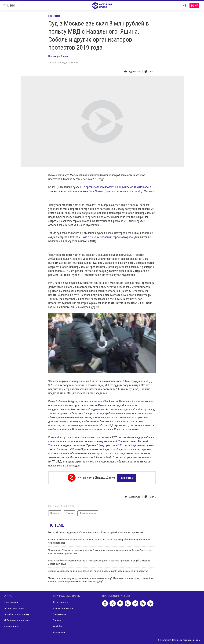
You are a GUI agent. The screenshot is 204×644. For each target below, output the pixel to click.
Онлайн (57, 620)
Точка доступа (61, 602)
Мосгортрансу (146, 409)
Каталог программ (14, 608)
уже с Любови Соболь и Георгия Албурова (108, 237)
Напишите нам (12, 626)
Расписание (59, 632)
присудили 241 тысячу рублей (123, 445)
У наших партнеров (63, 608)
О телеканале (11, 602)
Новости (54, 16)
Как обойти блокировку (16, 614)
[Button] (132, 72)
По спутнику (59, 614)
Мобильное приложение (17, 620)
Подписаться (127, 478)
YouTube (57, 626)
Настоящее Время (58, 56)
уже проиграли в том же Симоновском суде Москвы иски (103, 405)
